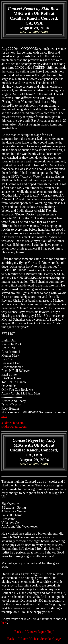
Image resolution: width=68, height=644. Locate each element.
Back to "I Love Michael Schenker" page (34, 639)
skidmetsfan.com (13, 423)
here (4, 416)
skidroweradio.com (14, 427)
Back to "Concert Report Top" (34, 632)
